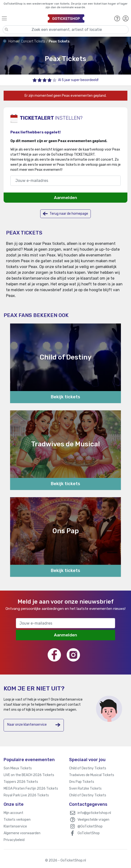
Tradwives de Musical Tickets (92, 775)
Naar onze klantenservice (34, 725)
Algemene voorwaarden (22, 833)
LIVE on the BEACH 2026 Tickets (29, 775)
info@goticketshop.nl (94, 813)
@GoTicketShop (90, 826)
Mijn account (13, 813)
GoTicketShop (89, 833)
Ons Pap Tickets (82, 782)
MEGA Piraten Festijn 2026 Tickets (31, 789)
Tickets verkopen (17, 820)
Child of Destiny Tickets (88, 768)
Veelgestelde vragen (93, 820)
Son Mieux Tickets (18, 768)
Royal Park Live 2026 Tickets (26, 795)
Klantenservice (15, 826)
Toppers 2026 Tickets (21, 782)
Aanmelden (65, 198)
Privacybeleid (14, 840)
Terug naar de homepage (65, 214)
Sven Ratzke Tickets (85, 789)
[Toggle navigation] (22, 18)
